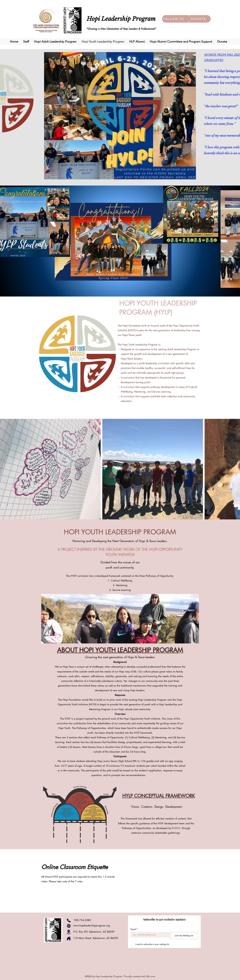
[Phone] (69, 920)
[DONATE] (199, 19)
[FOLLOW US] (174, 19)
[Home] (69, 938)
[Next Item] (237, 469)
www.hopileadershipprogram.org (91, 925)
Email (134, 929)
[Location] (69, 932)
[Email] (149, 935)
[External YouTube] (160, 881)
